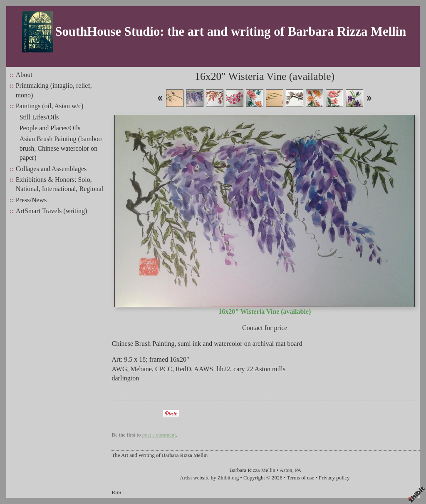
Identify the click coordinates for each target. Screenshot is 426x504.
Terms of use (300, 478)
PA (298, 470)
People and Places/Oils (50, 128)
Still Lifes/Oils (39, 117)
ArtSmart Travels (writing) (52, 211)
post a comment (159, 435)
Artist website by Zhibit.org (209, 478)
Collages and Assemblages (51, 169)
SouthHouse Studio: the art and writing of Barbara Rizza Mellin (230, 32)
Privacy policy (334, 478)
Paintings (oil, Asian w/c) (50, 106)
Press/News (31, 200)
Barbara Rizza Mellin (253, 470)
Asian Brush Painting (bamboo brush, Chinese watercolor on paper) (61, 148)
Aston (286, 470)
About (24, 75)
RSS (117, 492)
